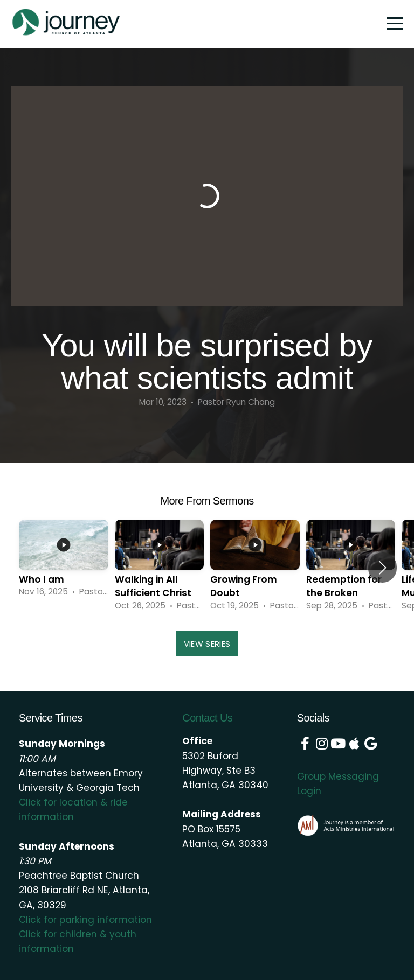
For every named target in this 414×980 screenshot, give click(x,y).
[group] (64, 560)
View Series (207, 644)
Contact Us (207, 718)
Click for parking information (85, 920)
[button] (382, 568)
